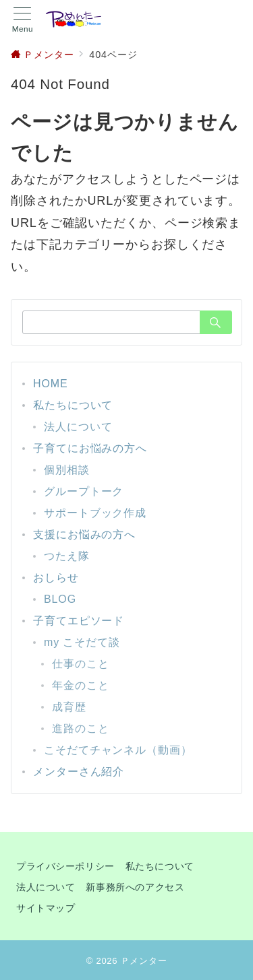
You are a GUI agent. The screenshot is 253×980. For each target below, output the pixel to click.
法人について (78, 427)
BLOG (60, 599)
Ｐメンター (144, 961)
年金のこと (81, 685)
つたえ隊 (67, 556)
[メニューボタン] (23, 20)
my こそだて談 (82, 642)
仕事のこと (81, 664)
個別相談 (67, 470)
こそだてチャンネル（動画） (118, 750)
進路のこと (81, 728)
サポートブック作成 (95, 513)
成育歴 (69, 707)
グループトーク (84, 491)
